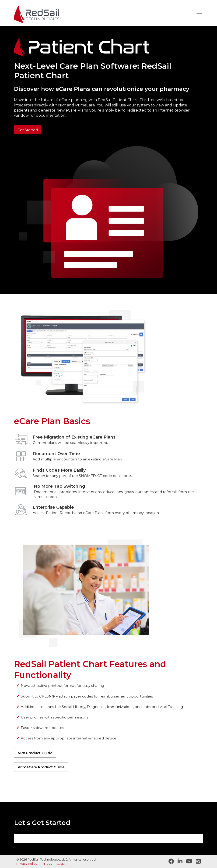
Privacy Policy (27, 864)
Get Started (28, 130)
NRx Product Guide (35, 753)
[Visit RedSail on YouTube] (187, 861)
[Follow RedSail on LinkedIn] (178, 861)
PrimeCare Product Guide (41, 767)
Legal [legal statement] (61, 864)
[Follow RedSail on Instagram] (196, 861)
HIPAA (47, 864)
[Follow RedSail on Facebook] (170, 861)
